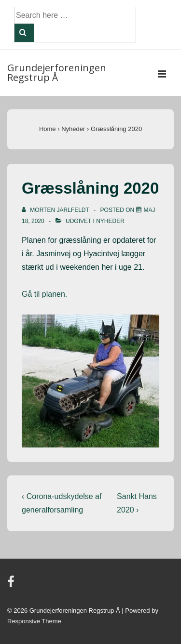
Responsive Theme (34, 621)
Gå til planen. (44, 294)
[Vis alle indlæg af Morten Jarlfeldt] (56, 210)
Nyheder (110, 221)
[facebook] (12, 585)
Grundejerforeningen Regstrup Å (57, 72)
